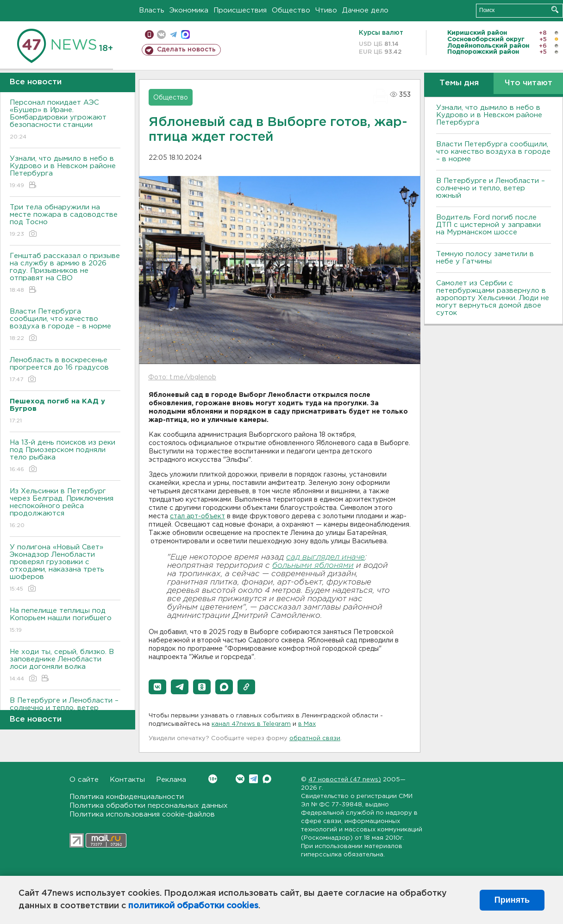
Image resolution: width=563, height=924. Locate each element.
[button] (157, 687)
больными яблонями (313, 566)
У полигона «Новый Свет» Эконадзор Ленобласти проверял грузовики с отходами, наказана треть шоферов (65, 569)
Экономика (189, 10)
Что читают (529, 83)
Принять (512, 900)
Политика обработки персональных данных (149, 806)
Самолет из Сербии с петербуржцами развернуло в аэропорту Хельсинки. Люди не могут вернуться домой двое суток (493, 298)
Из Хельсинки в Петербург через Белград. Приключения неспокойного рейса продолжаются (65, 509)
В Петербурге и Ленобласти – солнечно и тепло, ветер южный (491, 188)
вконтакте (161, 35)
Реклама (171, 780)
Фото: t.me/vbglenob (182, 377)
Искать (555, 9)
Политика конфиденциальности (127, 797)
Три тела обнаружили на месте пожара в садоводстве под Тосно (65, 221)
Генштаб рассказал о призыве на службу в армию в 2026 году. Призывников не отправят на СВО (65, 273)
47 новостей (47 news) (345, 780)
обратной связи (315, 739)
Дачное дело (365, 10)
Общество (291, 10)
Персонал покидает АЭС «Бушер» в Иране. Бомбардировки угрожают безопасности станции (65, 120)
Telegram (253, 779)
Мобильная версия (149, 35)
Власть (152, 10)
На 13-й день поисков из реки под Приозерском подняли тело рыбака (65, 456)
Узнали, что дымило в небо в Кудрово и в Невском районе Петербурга (65, 173)
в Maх (307, 724)
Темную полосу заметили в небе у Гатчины (485, 258)
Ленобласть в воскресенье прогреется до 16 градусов (65, 370)
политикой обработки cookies (193, 906)
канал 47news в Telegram (251, 724)
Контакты (127, 780)
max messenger (185, 35)
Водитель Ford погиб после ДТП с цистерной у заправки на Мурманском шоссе (488, 225)
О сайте (84, 780)
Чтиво (326, 10)
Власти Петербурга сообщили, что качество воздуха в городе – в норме (65, 325)
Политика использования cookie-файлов (142, 814)
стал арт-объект (197, 516)
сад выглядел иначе (325, 557)
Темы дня (459, 83)
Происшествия (240, 10)
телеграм (173, 35)
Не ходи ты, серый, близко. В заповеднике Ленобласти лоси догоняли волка (65, 666)
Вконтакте (213, 779)
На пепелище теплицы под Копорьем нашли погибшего (65, 621)
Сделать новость (186, 50)
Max (267, 779)
